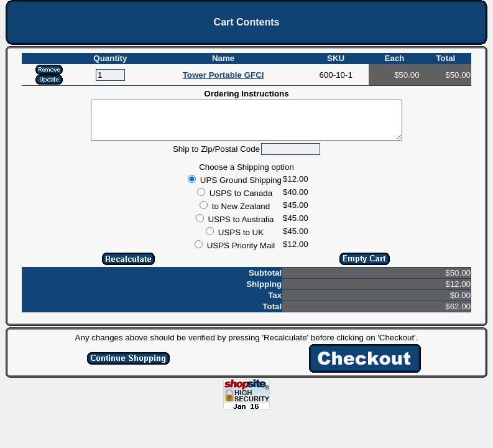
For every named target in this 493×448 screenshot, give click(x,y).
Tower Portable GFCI (223, 75)
